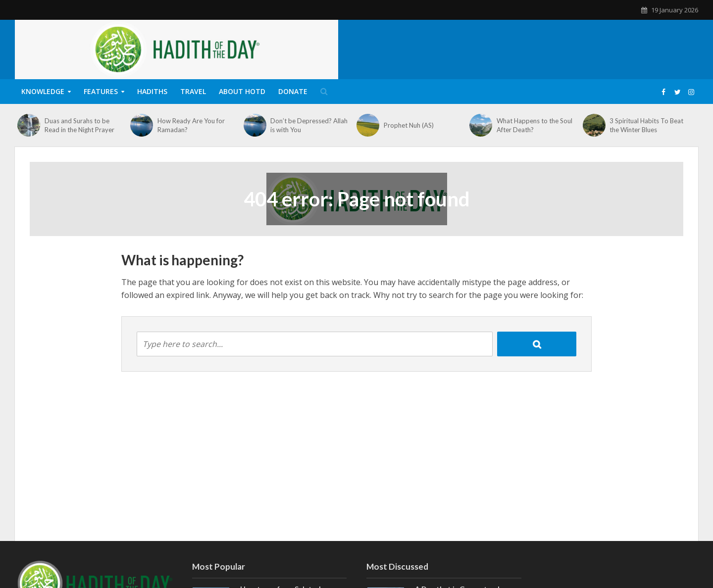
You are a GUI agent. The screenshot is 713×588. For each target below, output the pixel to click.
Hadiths (152, 91)
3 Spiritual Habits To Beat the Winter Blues (646, 125)
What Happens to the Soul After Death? (535, 125)
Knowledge (43, 91)
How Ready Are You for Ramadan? (191, 125)
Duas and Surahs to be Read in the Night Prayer (79, 125)
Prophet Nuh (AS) (409, 125)
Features (101, 91)
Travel (193, 91)
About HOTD (242, 91)
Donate (293, 91)
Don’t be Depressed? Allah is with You (309, 125)
